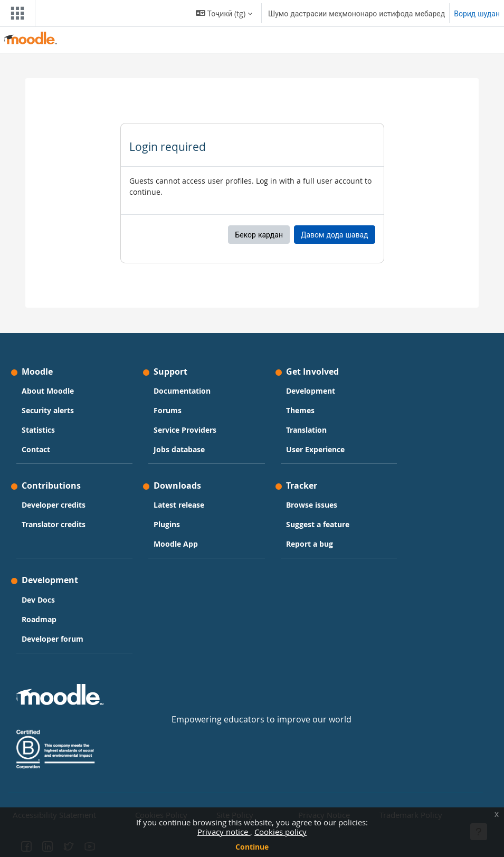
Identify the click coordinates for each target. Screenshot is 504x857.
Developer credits (54, 505)
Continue (252, 847)
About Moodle (48, 391)
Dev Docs (38, 600)
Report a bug (310, 544)
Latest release (179, 505)
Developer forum (53, 639)
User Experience (315, 449)
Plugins (167, 524)
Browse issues (312, 505)
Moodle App (176, 544)
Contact (36, 449)
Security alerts (48, 410)
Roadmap (39, 619)
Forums (168, 410)
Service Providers (185, 430)
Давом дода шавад (335, 235)
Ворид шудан (477, 13)
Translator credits (54, 524)
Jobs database (179, 449)
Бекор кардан (259, 235)
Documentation (182, 391)
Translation (306, 430)
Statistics (38, 430)
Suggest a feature (318, 524)
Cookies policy (280, 832)
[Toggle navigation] (15, 13)
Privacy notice (224, 832)
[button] (224, 13)
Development (311, 391)
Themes (300, 410)
